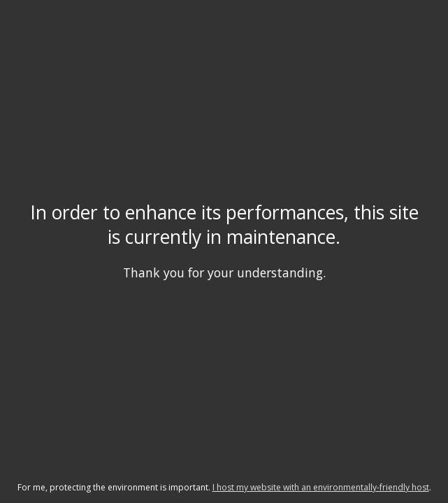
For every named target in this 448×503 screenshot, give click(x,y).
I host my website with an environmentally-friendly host (321, 487)
